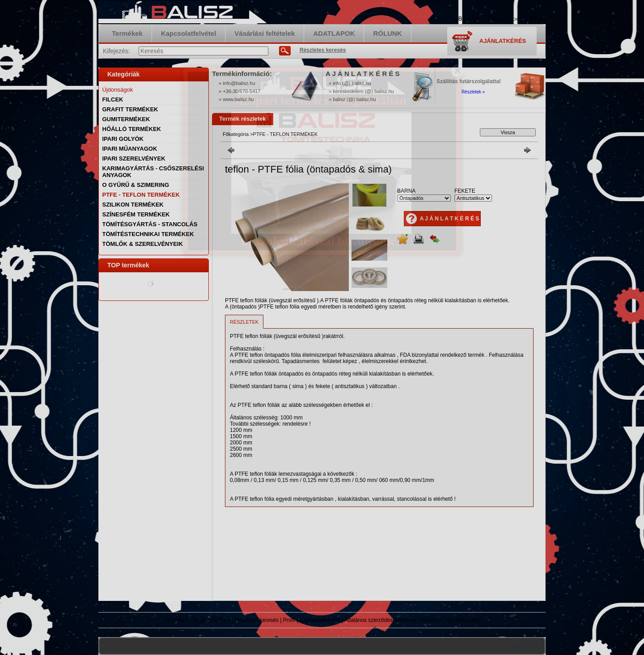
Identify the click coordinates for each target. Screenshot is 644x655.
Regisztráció (208, 620)
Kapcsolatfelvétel (320, 620)
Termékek (177, 620)
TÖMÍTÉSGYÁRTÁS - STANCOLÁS (150, 224)
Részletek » (473, 92)
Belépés (468, 19)
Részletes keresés (257, 620)
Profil (289, 620)
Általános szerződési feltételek (381, 620)
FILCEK (113, 99)
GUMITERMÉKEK (126, 119)
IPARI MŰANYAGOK (130, 149)
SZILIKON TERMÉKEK (133, 205)
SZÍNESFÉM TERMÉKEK (136, 214)
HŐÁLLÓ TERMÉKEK (132, 129)
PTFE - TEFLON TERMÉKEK (141, 195)
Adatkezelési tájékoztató (450, 620)
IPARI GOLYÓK (123, 139)
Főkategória (236, 134)
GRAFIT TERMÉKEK (130, 109)
